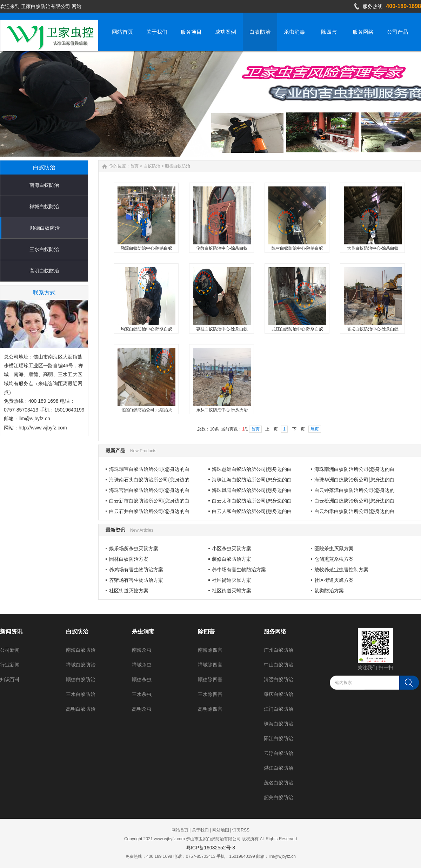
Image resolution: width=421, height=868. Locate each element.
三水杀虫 (142, 694)
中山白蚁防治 (279, 665)
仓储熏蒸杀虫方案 (334, 559)
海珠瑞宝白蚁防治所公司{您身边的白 (149, 469)
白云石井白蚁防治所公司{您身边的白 (149, 511)
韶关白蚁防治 (279, 797)
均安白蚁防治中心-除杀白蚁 (147, 329)
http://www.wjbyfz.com (43, 428)
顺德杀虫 (142, 679)
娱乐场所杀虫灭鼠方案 (134, 548)
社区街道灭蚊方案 (129, 591)
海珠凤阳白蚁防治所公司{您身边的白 (252, 490)
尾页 (315, 429)
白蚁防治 (152, 166)
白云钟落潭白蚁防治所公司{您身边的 (355, 490)
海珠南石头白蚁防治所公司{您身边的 (149, 480)
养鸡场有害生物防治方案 (136, 570)
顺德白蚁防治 (45, 228)
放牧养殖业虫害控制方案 (341, 570)
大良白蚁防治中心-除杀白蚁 (373, 248)
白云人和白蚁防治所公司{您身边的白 (252, 511)
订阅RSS (241, 830)
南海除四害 (210, 650)
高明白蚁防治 (44, 271)
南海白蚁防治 (44, 185)
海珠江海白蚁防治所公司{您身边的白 (252, 480)
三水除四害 (210, 694)
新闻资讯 (11, 632)
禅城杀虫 (142, 665)
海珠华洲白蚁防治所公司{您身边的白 (355, 480)
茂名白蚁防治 (279, 783)
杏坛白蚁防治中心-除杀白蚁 (373, 329)
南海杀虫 (142, 650)
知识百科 (10, 679)
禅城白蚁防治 (44, 206)
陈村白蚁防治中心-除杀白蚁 (298, 248)
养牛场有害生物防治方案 (239, 570)
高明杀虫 (142, 709)
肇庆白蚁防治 (279, 694)
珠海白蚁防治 (279, 724)
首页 (134, 166)
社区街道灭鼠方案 (232, 580)
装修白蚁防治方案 (232, 559)
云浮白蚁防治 (279, 753)
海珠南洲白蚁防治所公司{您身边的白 (355, 469)
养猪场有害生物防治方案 (136, 580)
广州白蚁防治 (279, 650)
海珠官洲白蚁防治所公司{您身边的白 (149, 490)
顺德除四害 (210, 679)
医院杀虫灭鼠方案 (334, 548)
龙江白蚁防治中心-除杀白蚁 (298, 329)
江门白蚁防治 (279, 709)
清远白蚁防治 (279, 679)
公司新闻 (10, 650)
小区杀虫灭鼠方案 (232, 548)
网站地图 (221, 830)
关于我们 (200, 830)
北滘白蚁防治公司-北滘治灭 (147, 410)
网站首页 (180, 830)
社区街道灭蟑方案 (334, 580)
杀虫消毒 (143, 632)
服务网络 (275, 632)
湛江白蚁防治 (279, 768)
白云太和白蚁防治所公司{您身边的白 (252, 501)
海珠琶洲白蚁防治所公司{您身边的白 (252, 469)
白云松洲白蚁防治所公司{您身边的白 (355, 501)
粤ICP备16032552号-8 (210, 848)
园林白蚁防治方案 (129, 559)
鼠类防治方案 (329, 591)
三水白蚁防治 (44, 249)
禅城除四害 (210, 665)
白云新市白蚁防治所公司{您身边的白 (149, 501)
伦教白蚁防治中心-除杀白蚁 (222, 248)
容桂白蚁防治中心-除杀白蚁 (222, 329)
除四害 (206, 632)
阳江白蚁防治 (279, 738)
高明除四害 (210, 709)
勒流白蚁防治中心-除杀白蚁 (147, 248)
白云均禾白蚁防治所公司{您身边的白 (355, 511)
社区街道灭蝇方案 (232, 591)
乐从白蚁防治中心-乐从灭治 (222, 410)
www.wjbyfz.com (169, 839)
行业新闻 (10, 665)
